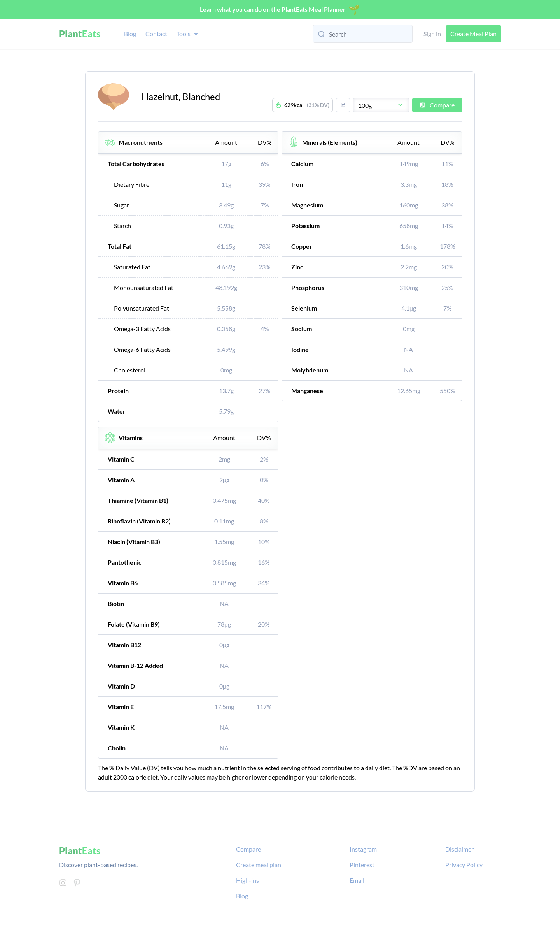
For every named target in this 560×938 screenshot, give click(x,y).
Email (357, 880)
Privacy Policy (464, 865)
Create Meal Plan (473, 34)
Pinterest (362, 865)
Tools (188, 34)
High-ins (248, 880)
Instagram (363, 849)
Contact (156, 34)
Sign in (432, 34)
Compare (437, 105)
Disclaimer (459, 849)
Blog (130, 34)
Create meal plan (259, 865)
